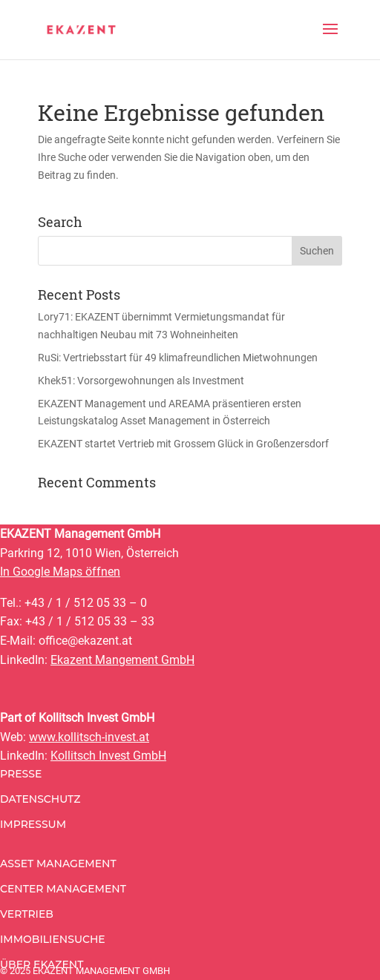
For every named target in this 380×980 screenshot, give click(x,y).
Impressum (33, 824)
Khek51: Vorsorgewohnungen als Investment (141, 381)
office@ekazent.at (85, 641)
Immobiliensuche (53, 939)
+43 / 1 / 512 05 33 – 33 (90, 621)
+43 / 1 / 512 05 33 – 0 (86, 603)
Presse (21, 774)
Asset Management (58, 864)
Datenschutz (40, 799)
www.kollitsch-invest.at (89, 737)
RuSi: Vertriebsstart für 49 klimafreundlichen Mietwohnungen (178, 358)
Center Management (63, 889)
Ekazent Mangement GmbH (122, 660)
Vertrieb (27, 914)
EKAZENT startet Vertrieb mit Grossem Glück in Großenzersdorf (183, 444)
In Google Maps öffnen (60, 572)
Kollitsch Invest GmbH (108, 756)
